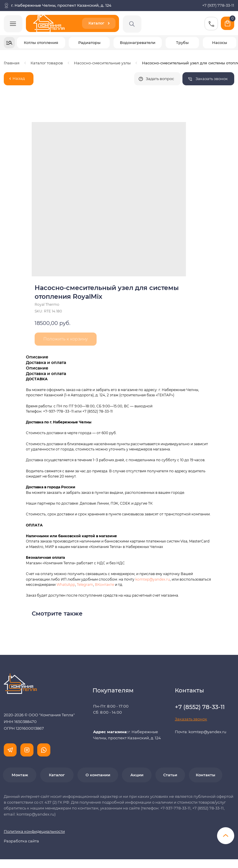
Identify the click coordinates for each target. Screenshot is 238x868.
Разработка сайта (21, 841)
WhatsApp (66, 585)
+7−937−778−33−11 (58, 411)
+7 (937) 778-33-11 (218, 5)
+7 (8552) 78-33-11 (97, 411)
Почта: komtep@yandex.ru (201, 732)
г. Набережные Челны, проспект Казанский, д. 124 (61, 5)
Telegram (85, 585)
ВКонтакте (105, 585)
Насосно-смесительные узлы (102, 63)
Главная (12, 63)
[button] (208, 79)
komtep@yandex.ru (153, 579)
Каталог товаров (47, 63)
